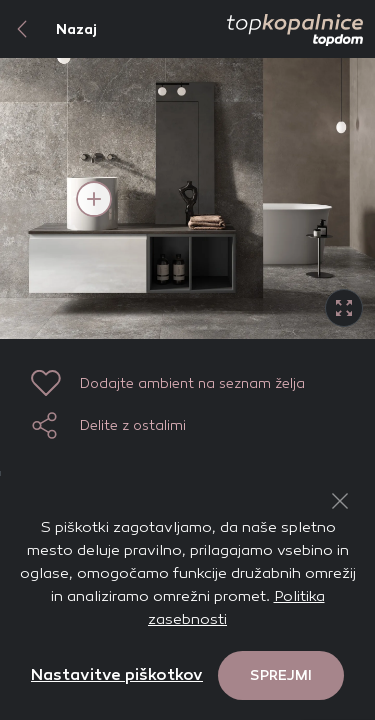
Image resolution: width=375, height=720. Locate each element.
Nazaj (48, 29)
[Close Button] (340, 501)
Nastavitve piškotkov (117, 674)
